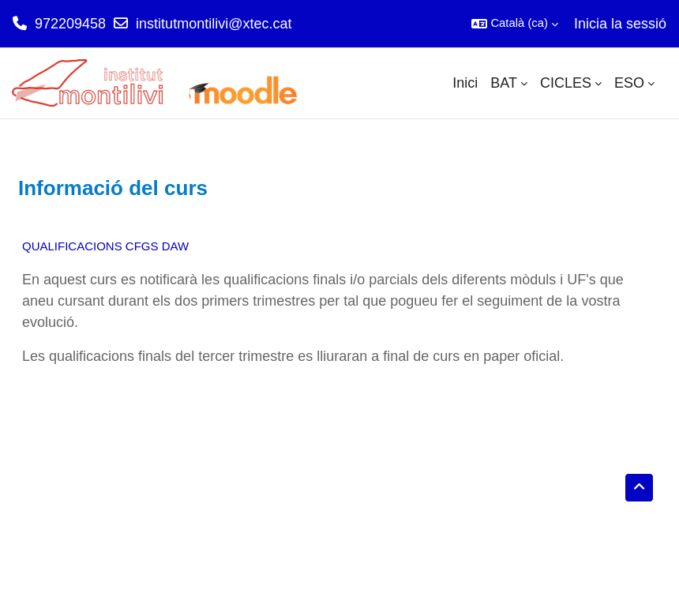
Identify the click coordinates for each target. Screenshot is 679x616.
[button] (515, 24)
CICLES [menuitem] (566, 83)
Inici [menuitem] (465, 83)
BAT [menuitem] (504, 83)
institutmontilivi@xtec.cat (214, 24)
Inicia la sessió (620, 24)
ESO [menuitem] (629, 83)
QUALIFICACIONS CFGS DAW (105, 246)
